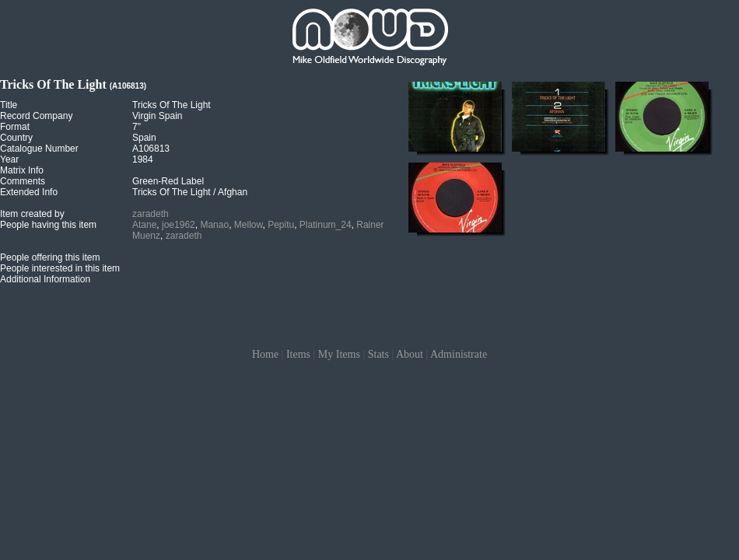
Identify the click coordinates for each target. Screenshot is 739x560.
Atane (144, 225)
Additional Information (45, 279)
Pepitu (281, 225)
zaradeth (151, 214)
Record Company (36, 116)
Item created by (32, 214)
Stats (378, 354)
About (410, 354)
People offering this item (50, 257)
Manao (214, 225)
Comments (23, 181)
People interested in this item (60, 268)
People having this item (48, 225)
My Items (339, 354)
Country (16, 138)
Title (9, 105)
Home (265, 354)
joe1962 (179, 225)
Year (9, 159)
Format (15, 127)
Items (298, 354)
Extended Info (29, 192)
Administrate (459, 354)
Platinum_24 (326, 225)
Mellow (249, 225)
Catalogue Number (39, 149)
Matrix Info (22, 170)
